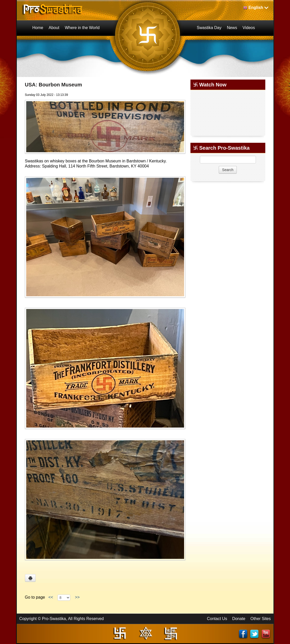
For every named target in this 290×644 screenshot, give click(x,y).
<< (51, 597)
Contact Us (217, 619)
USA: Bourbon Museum (53, 85)
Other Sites (260, 619)
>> (77, 597)
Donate (239, 619)
